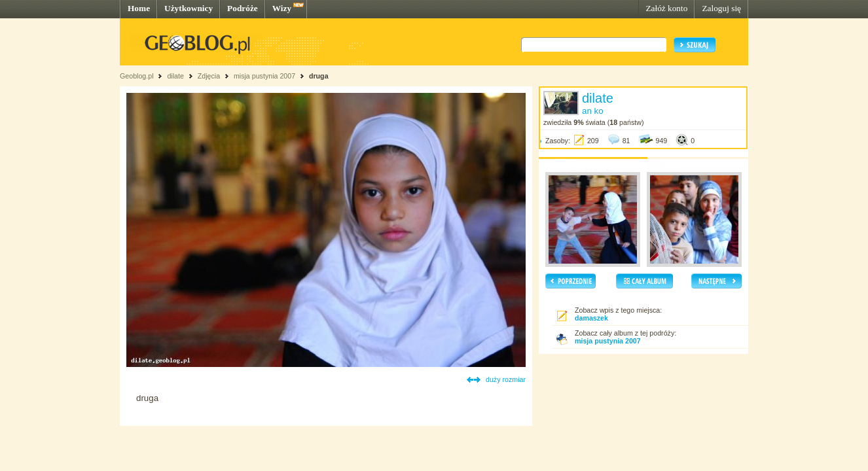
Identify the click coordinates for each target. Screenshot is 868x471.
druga (319, 76)
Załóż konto (666, 8)
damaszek (591, 318)
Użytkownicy (189, 8)
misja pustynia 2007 (264, 76)
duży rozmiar (506, 379)
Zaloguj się (721, 8)
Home (139, 8)
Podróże (243, 8)
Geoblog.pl (137, 76)
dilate (175, 76)
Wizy (282, 8)
